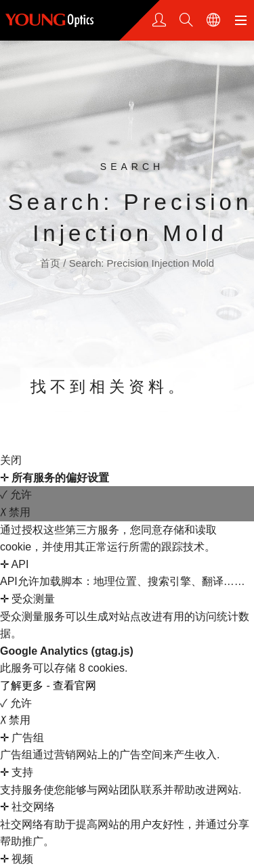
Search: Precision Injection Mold (142, 263)
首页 (51, 263)
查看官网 (75, 686)
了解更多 (23, 686)
